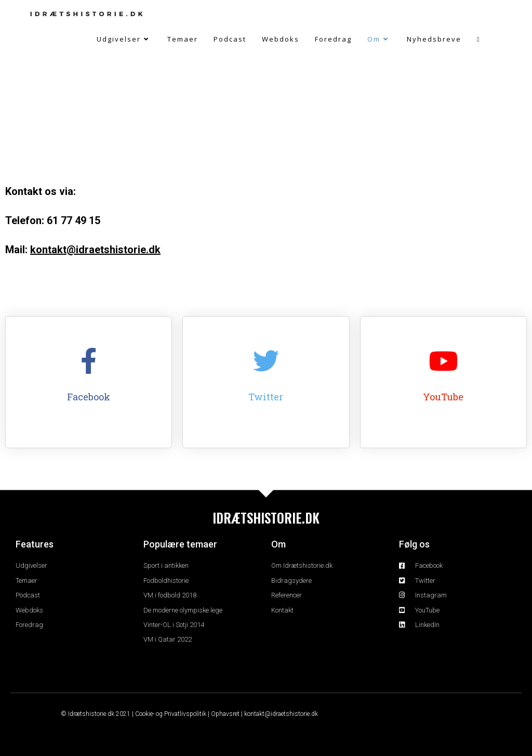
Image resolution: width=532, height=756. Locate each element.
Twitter (266, 397)
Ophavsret (225, 714)
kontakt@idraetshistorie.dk (95, 250)
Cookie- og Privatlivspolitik (171, 714)
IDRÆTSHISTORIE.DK (266, 518)
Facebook (89, 397)
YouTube (443, 397)
